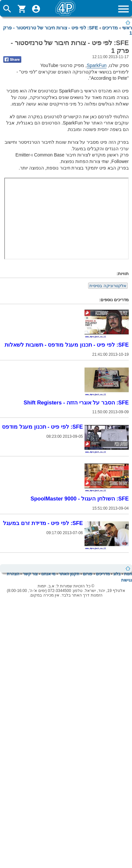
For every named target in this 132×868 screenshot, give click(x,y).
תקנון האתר (69, 574)
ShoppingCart (22, 9)
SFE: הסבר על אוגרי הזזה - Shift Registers (76, 402)
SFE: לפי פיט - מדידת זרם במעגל (43, 523)
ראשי (127, 28)
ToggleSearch (7, 9)
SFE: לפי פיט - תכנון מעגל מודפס (42, 427)
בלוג (117, 574)
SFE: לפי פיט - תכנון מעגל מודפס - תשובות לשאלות (67, 345)
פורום (88, 574)
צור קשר (30, 574)
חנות (128, 574)
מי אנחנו (48, 574)
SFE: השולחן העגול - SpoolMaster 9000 (80, 499)
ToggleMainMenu (123, 9)
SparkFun (97, 65)
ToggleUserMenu (36, 9)
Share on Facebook (12, 59)
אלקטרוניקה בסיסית (108, 286)
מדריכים (110, 28)
